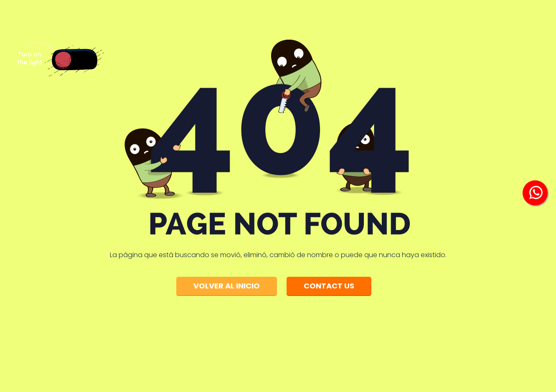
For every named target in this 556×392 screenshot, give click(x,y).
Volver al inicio (227, 286)
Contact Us (329, 286)
